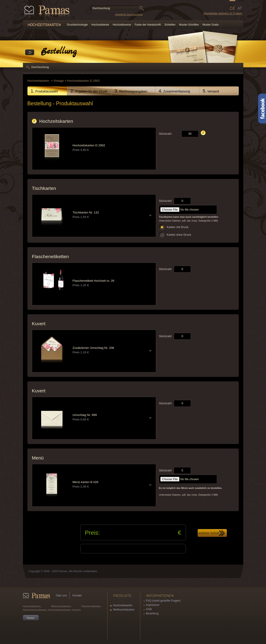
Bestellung (152, 613)
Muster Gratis (210, 25)
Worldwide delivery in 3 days (223, 13)
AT (240, 8)
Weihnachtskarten (124, 610)
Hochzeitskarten (39, 81)
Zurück (30, 53)
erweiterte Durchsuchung (129, 14)
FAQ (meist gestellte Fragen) (163, 601)
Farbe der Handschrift (148, 25)
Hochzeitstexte (100, 25)
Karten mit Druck (178, 227)
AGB (149, 609)
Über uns (61, 596)
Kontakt (77, 596)
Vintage (59, 81)
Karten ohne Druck (179, 235)
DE (232, 8)
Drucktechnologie (77, 25)
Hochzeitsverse (122, 25)
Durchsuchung (40, 67)
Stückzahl (165, 134)
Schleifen (170, 25)
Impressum (153, 605)
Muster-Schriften (189, 25)
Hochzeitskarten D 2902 (84, 81)
